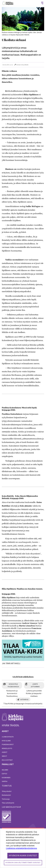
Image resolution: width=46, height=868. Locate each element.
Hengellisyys (7, 748)
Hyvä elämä (6, 741)
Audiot (5, 752)
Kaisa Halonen (22, 65)
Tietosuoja (6, 799)
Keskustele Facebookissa (13, 685)
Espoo (4, 774)
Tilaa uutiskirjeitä (8, 803)
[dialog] (23, 848)
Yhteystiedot (7, 791)
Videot (4, 756)
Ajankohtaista (8, 737)
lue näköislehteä (10, 807)
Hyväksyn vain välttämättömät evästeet (23, 863)
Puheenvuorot (8, 744)
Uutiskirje (24, 699)
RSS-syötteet (7, 760)
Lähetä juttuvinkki (35, 685)
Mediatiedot (6, 795)
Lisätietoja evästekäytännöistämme (21, 848)
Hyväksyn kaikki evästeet (23, 856)
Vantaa (5, 781)
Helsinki (5, 770)
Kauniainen (6, 778)
